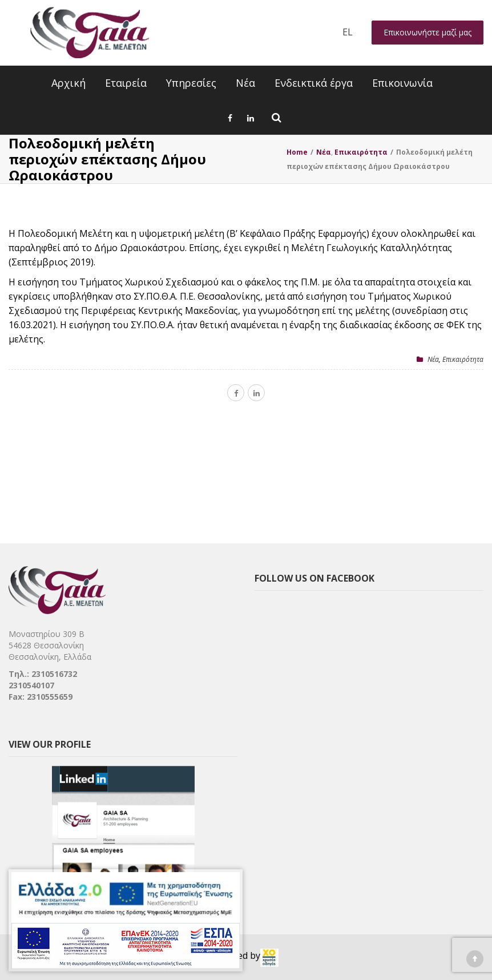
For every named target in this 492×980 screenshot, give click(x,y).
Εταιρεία (126, 83)
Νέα (245, 83)
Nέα (433, 359)
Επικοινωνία (402, 83)
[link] (269, 958)
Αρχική (68, 83)
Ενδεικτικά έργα (314, 83)
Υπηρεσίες (191, 83)
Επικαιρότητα (463, 359)
